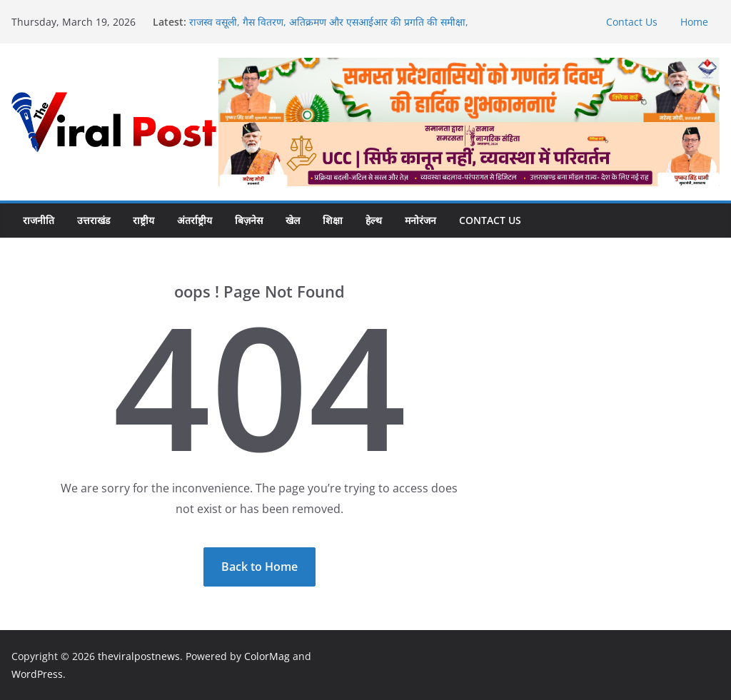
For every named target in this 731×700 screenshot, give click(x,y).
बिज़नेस (249, 220)
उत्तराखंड (94, 220)
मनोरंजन (420, 220)
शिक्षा (333, 220)
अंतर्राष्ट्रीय (195, 220)
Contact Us (632, 22)
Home (694, 22)
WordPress (37, 674)
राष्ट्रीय (143, 220)
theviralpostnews (139, 656)
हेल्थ (374, 220)
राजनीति (39, 220)
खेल (293, 220)
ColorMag (267, 656)
